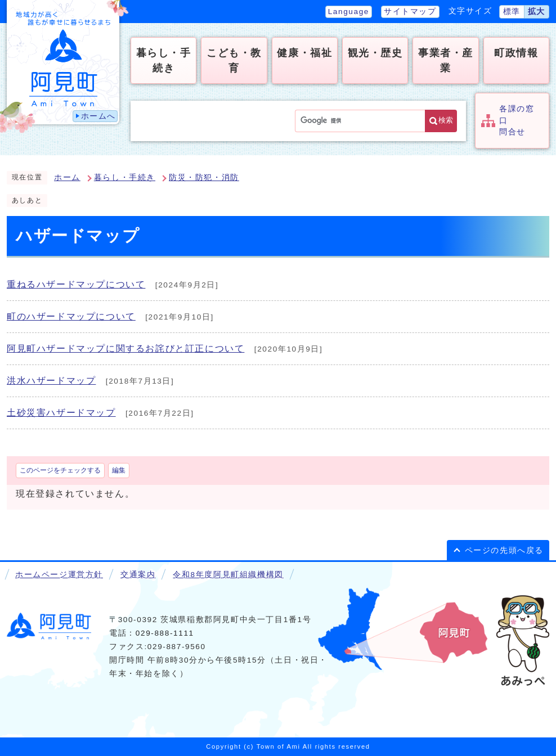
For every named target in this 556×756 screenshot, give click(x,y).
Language (349, 12)
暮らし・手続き (125, 177)
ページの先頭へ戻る (504, 550)
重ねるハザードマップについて (76, 284)
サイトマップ (410, 12)
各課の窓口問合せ (517, 120)
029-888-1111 (165, 633)
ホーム (67, 177)
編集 (119, 470)
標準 (512, 12)
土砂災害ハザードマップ (61, 413)
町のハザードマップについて (71, 316)
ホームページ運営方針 (59, 575)
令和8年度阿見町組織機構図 (228, 575)
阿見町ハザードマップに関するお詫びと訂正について (125, 348)
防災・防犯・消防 (204, 177)
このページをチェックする (60, 470)
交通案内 (138, 575)
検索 (446, 120)
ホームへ (98, 116)
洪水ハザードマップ (51, 381)
